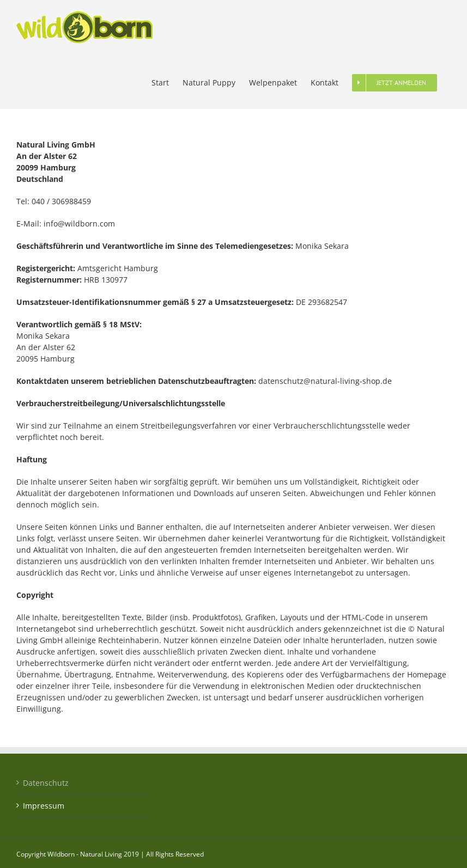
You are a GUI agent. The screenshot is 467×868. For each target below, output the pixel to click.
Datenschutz (46, 783)
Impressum (44, 806)
